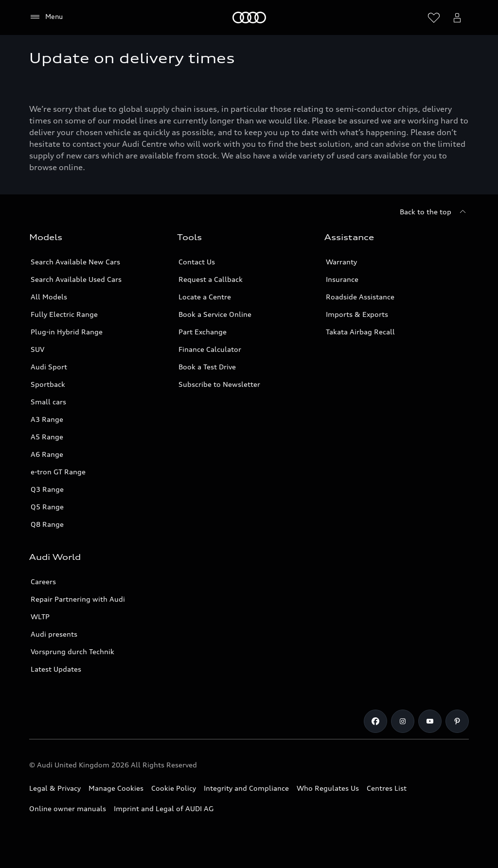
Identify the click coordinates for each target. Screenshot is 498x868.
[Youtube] (430, 721)
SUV (37, 349)
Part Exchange (203, 332)
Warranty (341, 262)
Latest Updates (56, 669)
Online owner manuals (68, 808)
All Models (49, 297)
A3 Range (47, 419)
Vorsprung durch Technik (72, 651)
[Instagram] (403, 721)
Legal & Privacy (55, 788)
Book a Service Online (215, 314)
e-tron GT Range (58, 472)
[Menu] (46, 17)
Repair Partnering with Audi (78, 599)
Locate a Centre (205, 297)
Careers (43, 582)
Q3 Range (47, 489)
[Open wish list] (434, 17)
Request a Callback (211, 279)
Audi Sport (49, 367)
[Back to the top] (434, 212)
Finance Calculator (210, 349)
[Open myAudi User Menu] (457, 17)
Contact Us (197, 262)
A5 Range (47, 437)
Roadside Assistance (360, 297)
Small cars (48, 402)
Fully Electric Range (64, 314)
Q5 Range (47, 507)
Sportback (48, 384)
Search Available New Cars (75, 262)
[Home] (249, 17)
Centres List (387, 788)
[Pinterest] (457, 721)
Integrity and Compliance (246, 788)
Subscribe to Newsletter (219, 384)
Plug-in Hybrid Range (67, 332)
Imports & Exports (357, 314)
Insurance (342, 279)
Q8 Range (47, 524)
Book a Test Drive (207, 367)
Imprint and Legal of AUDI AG (164, 808)
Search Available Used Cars (76, 279)
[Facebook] (375, 721)
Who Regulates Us (328, 788)
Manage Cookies (116, 788)
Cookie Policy (174, 788)
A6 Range (47, 454)
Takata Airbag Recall (360, 332)
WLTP (40, 616)
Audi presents (54, 634)
